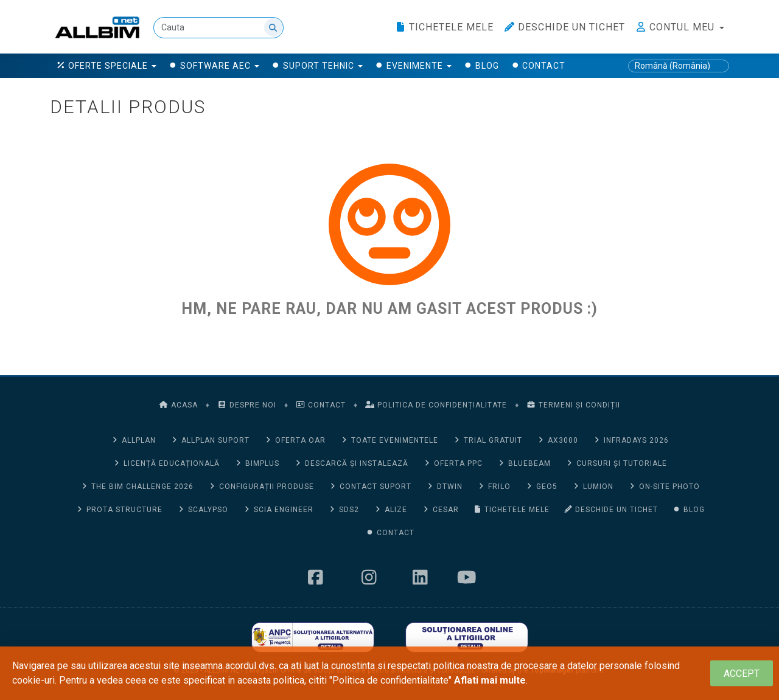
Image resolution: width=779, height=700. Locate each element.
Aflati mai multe (490, 680)
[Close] (742, 674)
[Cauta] (218, 28)
